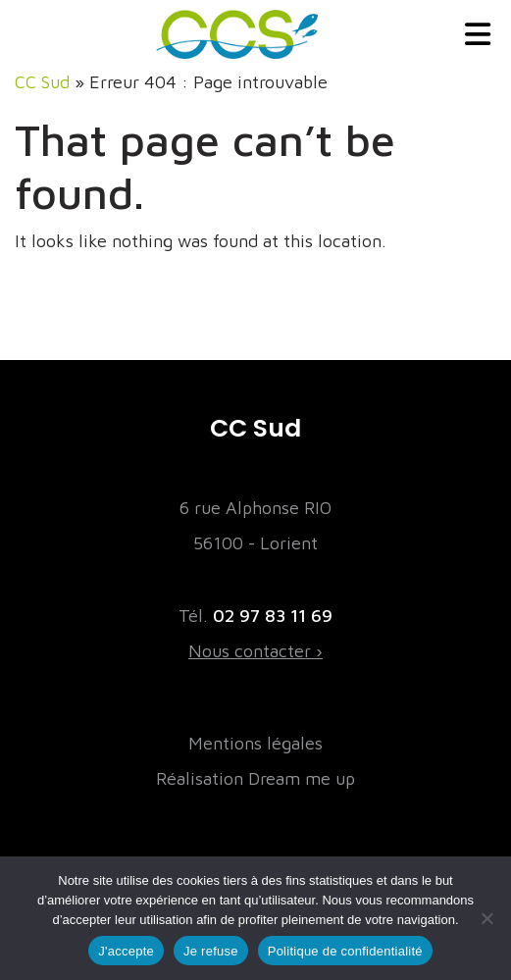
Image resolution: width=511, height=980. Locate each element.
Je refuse (211, 951)
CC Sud (42, 82)
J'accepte (126, 951)
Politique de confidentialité (345, 951)
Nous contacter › (255, 651)
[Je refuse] (486, 918)
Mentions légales (255, 743)
